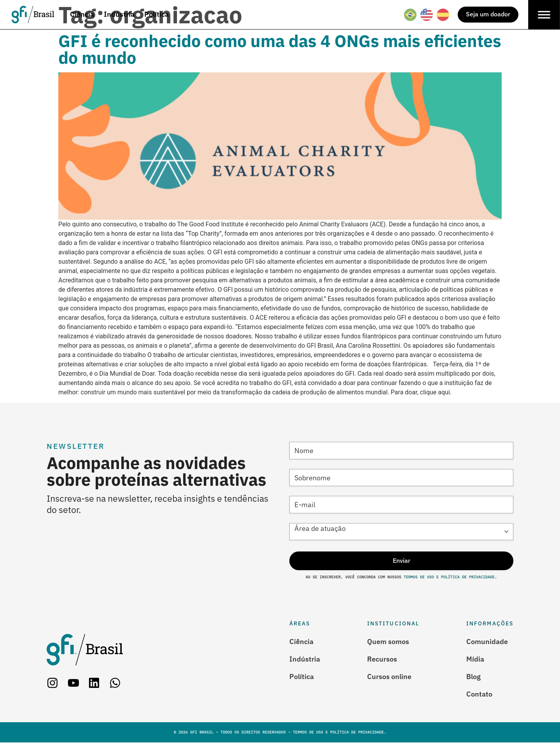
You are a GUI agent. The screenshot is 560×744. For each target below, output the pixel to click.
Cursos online (389, 677)
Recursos (382, 660)
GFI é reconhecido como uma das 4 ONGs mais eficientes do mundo (280, 49)
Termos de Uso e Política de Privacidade (448, 578)
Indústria (305, 660)
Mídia (475, 660)
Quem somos (388, 642)
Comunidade (487, 642)
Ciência (301, 642)
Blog (473, 677)
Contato (479, 695)
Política (302, 677)
